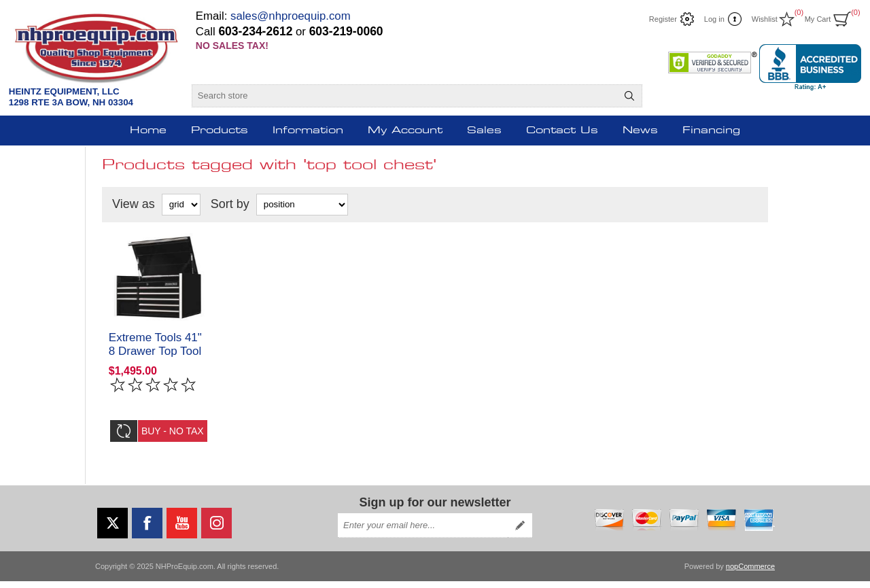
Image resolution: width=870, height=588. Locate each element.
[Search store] (405, 96)
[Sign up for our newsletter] (423, 532)
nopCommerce (750, 573)
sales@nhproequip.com (291, 16)
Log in (714, 19)
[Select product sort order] (302, 205)
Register (663, 19)
